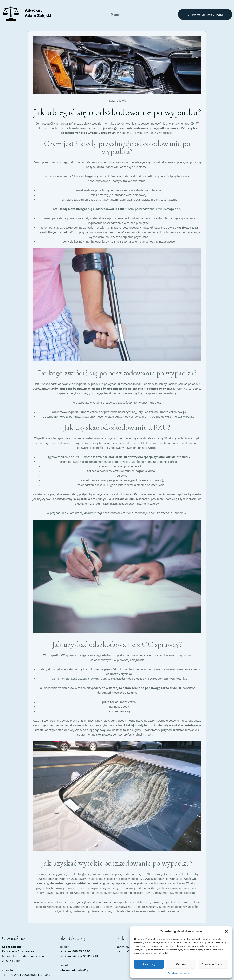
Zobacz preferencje (213, 964)
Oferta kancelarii (136, 911)
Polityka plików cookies (179, 973)
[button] (226, 931)
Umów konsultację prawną (205, 14)
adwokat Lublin (131, 907)
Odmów (181, 964)
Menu (115, 14)
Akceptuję (149, 964)
